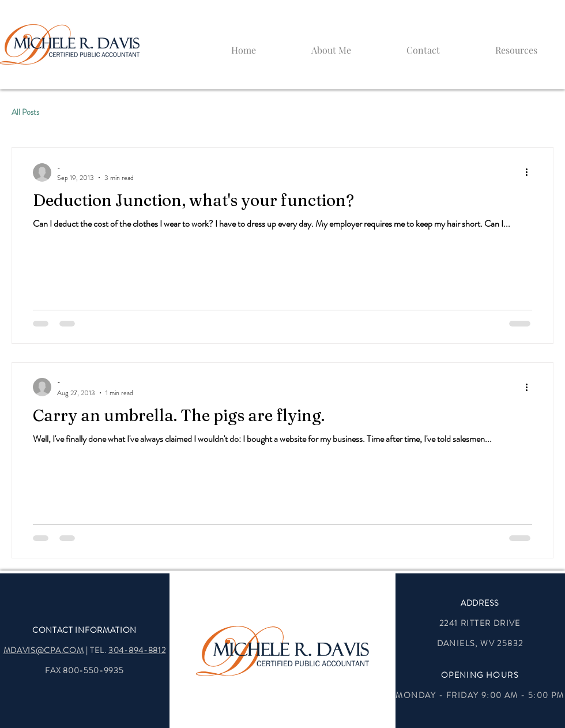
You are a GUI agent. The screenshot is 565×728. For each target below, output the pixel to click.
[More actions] (530, 172)
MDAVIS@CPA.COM (44, 650)
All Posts (25, 112)
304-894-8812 (137, 650)
